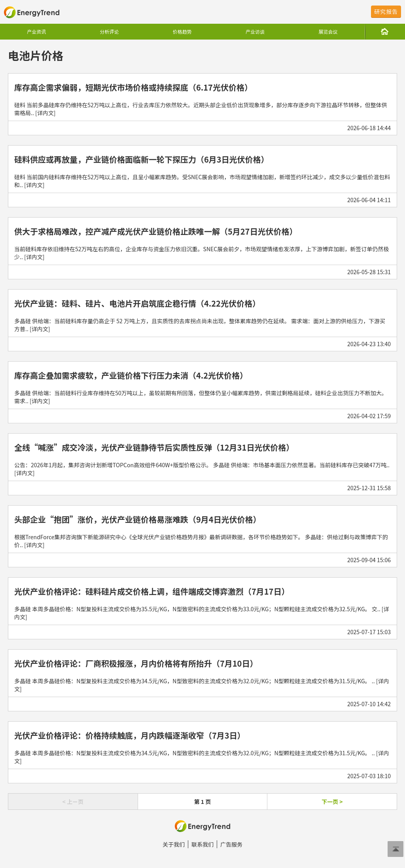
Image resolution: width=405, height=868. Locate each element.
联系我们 (202, 844)
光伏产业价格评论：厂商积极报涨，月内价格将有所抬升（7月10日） (136, 663)
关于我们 (174, 844)
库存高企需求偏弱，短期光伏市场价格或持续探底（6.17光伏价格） (133, 87)
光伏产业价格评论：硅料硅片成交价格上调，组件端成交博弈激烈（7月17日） (152, 591)
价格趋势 (182, 31)
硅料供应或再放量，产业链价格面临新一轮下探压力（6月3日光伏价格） (142, 159)
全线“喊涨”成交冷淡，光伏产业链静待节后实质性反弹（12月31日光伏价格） (154, 447)
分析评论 (109, 31)
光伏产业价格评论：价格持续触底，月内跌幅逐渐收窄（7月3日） (130, 735)
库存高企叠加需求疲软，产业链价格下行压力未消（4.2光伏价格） (131, 375)
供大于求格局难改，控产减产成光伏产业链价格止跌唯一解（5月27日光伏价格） (156, 231)
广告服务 (231, 844)
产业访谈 (255, 31)
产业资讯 (36, 31)
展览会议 (328, 31)
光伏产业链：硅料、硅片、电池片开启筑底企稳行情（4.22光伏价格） (137, 303)
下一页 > (332, 802)
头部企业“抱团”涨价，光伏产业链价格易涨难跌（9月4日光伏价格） (138, 519)
